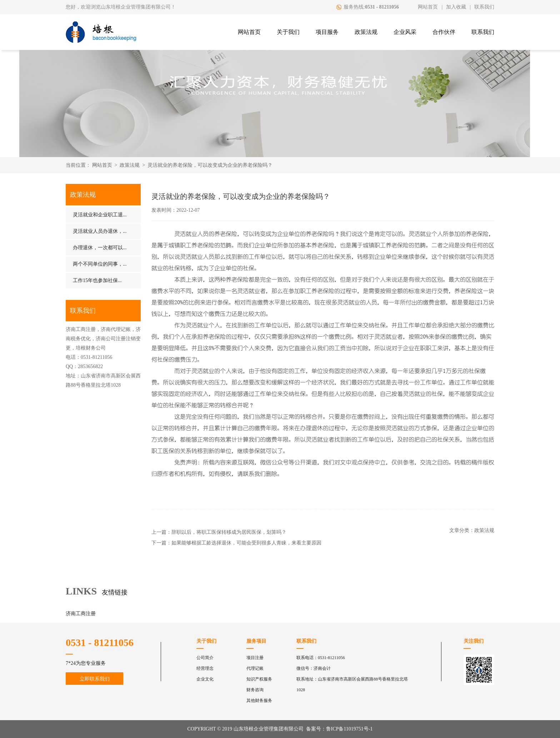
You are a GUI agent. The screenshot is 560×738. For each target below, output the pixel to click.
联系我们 (484, 7)
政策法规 (366, 32)
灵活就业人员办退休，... (100, 231)
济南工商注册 (81, 614)
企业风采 (405, 32)
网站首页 (428, 7)
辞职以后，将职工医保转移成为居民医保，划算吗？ (229, 532)
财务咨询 (255, 690)
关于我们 (288, 32)
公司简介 (205, 658)
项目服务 (327, 32)
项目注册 (255, 658)
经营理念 (205, 668)
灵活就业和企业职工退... (100, 215)
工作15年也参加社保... (97, 280)
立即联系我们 (95, 679)
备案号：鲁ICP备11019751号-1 (339, 729)
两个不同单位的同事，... (100, 264)
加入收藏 (456, 7)
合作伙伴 (444, 32)
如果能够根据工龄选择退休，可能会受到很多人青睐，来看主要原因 (246, 543)
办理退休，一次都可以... (100, 248)
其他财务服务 (259, 701)
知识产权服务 (259, 679)
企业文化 (205, 679)
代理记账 (255, 668)
